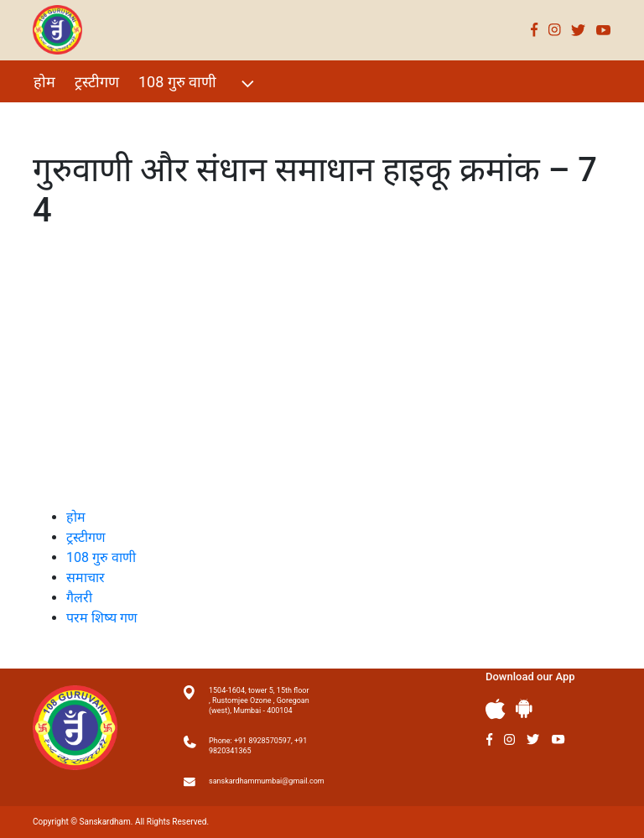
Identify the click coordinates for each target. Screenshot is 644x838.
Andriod (524, 708)
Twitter (579, 30)
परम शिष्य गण (257, 118)
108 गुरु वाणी (198, 83)
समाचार (86, 578)
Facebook (535, 30)
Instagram (555, 30)
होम (44, 82)
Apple (496, 709)
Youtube (604, 30)
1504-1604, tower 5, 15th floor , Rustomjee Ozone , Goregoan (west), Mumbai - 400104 (259, 700)
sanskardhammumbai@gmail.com (259, 781)
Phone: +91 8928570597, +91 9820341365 (258, 746)
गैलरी (184, 118)
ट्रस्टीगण (97, 82)
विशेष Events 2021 (92, 118)
